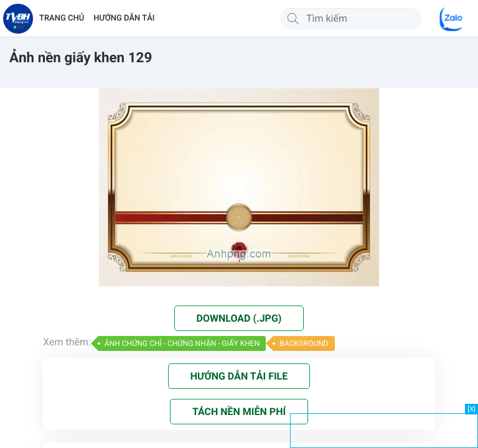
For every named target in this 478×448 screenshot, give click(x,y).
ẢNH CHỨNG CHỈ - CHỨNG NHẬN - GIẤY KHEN (182, 343)
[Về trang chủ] (18, 19)
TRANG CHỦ (62, 18)
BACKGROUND (304, 343)
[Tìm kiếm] (293, 19)
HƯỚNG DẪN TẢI (124, 18)
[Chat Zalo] (452, 19)
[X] (471, 409)
